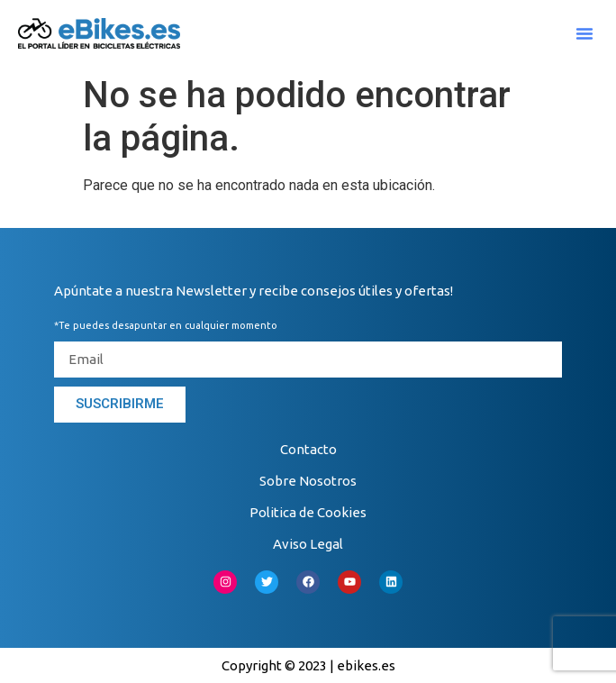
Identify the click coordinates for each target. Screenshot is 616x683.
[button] (584, 33)
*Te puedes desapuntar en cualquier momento (166, 325)
